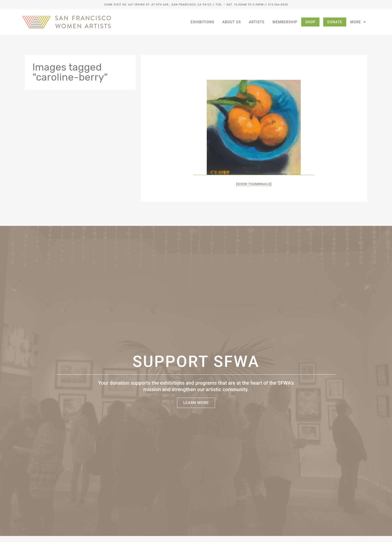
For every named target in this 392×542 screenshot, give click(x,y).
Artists (257, 22)
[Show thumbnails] (254, 184)
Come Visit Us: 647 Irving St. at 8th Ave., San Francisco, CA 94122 (158, 5)
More (358, 22)
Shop (310, 22)
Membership (285, 22)
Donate (335, 22)
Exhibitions (202, 22)
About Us (231, 22)
